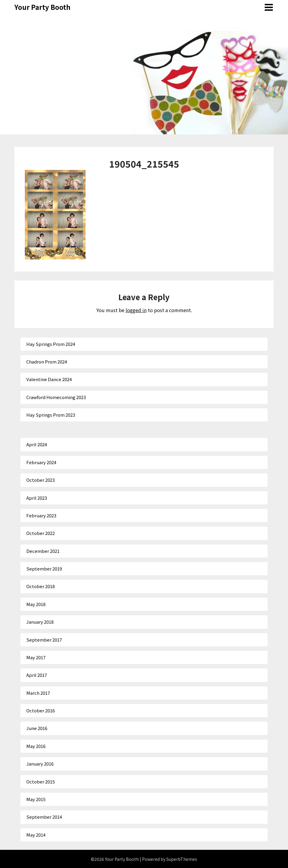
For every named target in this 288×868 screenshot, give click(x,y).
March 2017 (38, 693)
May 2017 (36, 657)
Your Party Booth (42, 7)
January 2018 (40, 622)
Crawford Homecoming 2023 (56, 397)
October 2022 (41, 533)
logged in (136, 310)
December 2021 (43, 551)
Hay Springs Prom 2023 (51, 415)
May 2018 (36, 604)
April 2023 (37, 498)
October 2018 (41, 586)
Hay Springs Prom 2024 (51, 344)
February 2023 (41, 515)
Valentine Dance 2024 (49, 379)
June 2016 (37, 728)
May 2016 (36, 746)
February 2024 (41, 462)
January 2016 (40, 764)
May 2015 (36, 799)
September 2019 (44, 569)
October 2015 (41, 782)
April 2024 (37, 444)
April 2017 (37, 675)
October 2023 (41, 480)
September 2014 (44, 817)
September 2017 (44, 640)
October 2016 (41, 710)
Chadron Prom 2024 (47, 362)
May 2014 (36, 835)
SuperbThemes (182, 859)
